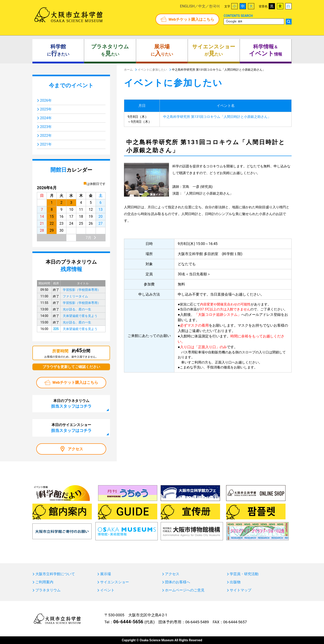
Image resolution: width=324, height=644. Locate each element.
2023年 (46, 127)
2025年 (46, 109)
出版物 (235, 582)
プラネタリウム (48, 590)
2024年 (46, 118)
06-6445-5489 (197, 622)
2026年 (46, 100)
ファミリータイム (75, 296)
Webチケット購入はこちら (191, 19)
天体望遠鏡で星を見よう (80, 316)
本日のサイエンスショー (71, 428)
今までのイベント (71, 85)
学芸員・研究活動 (244, 574)
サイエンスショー (115, 582)
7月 (89, 238)
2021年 (46, 144)
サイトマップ (241, 590)
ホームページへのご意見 (185, 590)
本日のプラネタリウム (71, 404)
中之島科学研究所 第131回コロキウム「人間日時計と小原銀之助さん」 (217, 117)
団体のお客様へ (178, 582)
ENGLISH (187, 6)
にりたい (162, 50)
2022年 (46, 136)
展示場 (106, 574)
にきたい (58, 50)
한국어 (214, 6)
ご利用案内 (44, 582)
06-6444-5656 (128, 622)
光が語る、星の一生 (77, 309)
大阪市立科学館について (55, 574)
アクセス (75, 449)
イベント (107, 590)
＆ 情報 (265, 50)
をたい (110, 50)
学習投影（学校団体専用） (82, 290)
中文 (202, 6)
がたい (214, 50)
